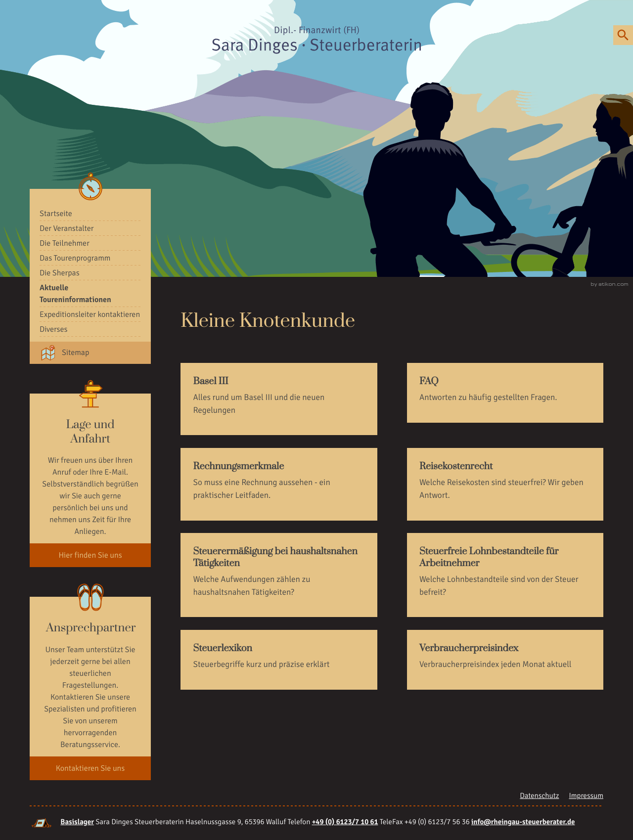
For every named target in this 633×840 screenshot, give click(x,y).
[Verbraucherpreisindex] (505, 660)
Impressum (586, 796)
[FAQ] (505, 393)
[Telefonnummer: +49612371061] (345, 822)
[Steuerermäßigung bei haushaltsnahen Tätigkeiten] (279, 575)
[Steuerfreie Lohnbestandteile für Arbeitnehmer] (505, 575)
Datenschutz (539, 796)
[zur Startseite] (316, 40)
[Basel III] (279, 399)
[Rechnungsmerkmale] (279, 484)
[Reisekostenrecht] (505, 484)
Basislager (77, 822)
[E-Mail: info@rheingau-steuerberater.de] (523, 822)
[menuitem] (90, 228)
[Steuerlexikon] (279, 660)
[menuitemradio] (90, 214)
